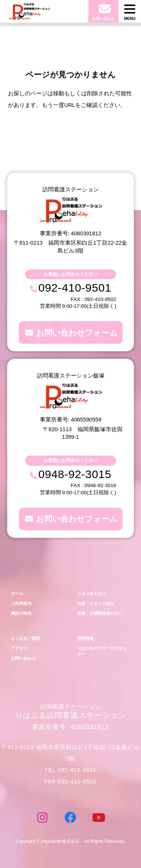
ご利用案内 (21, 603)
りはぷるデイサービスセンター (102, 651)
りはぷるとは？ (92, 593)
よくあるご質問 (25, 638)
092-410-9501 (75, 288)
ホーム (17, 593)
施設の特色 (21, 613)
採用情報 (85, 638)
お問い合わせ (23, 658)
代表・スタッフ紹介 (96, 603)
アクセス (19, 648)
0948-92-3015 (75, 474)
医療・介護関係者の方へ (100, 613)
